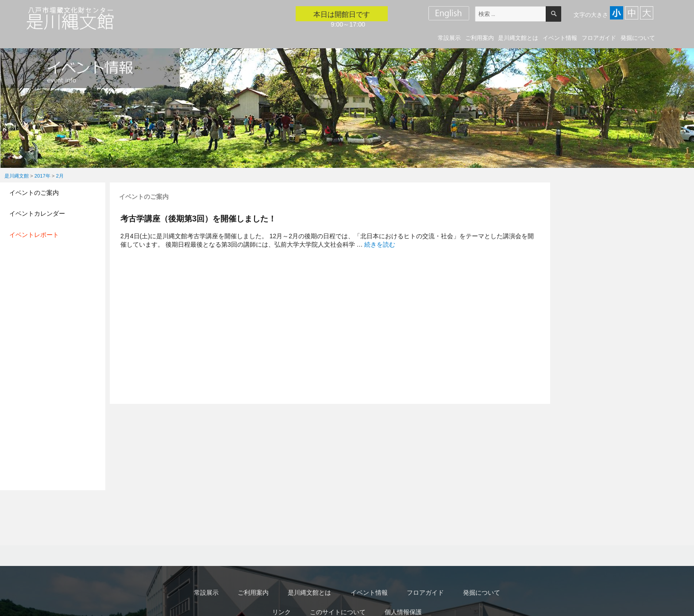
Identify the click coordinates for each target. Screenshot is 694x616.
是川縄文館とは (518, 38)
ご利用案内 (480, 38)
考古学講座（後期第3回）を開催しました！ (198, 219)
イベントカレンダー (37, 213)
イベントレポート (34, 235)
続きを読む (380, 244)
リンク (281, 612)
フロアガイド (599, 38)
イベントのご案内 (34, 193)
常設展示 (449, 38)
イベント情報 (560, 38)
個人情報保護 (403, 612)
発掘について (638, 38)
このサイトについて (338, 612)
